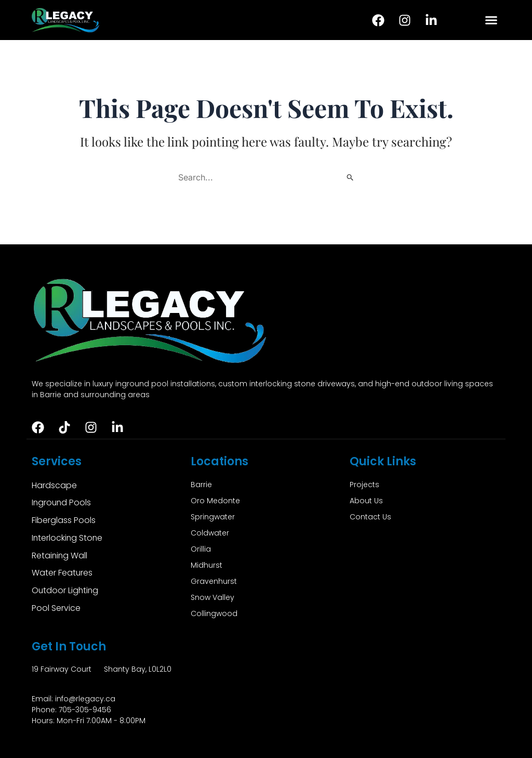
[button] (491, 20)
